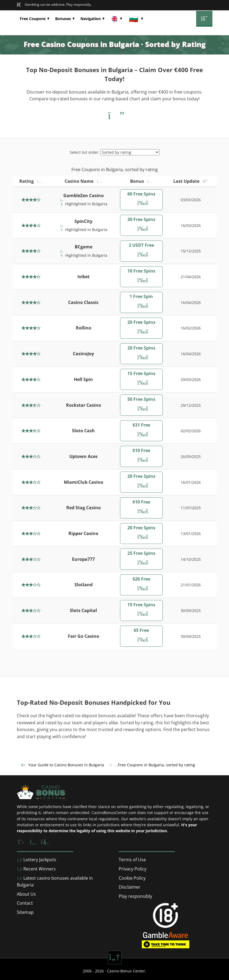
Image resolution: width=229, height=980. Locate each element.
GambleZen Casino (84, 196)
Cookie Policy (132, 878)
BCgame (84, 247)
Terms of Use (132, 860)
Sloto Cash (83, 431)
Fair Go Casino (84, 636)
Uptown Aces (83, 456)
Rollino (84, 328)
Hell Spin (83, 379)
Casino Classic (83, 302)
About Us (26, 894)
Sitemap (25, 912)
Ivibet (84, 277)
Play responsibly (135, 896)
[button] (34, 19)
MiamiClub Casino (84, 482)
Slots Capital (83, 610)
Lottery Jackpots (37, 860)
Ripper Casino (83, 533)
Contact (25, 903)
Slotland (84, 585)
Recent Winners (36, 869)
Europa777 (83, 559)
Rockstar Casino (84, 405)
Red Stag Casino (84, 508)
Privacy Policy (133, 869)
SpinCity (83, 221)
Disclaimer (130, 887)
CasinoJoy (83, 354)
